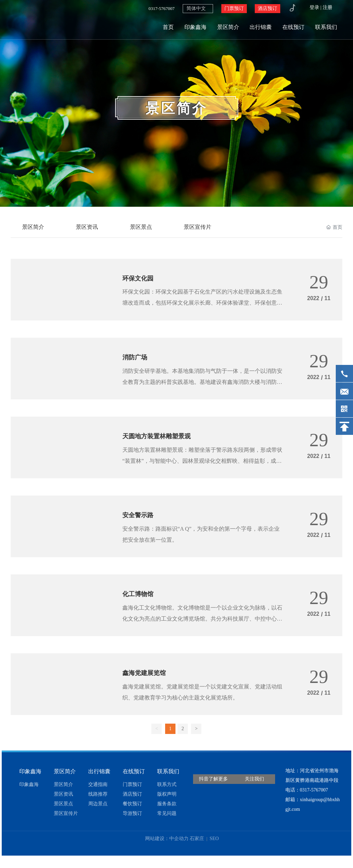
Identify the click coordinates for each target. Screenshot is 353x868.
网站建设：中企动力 (167, 848)
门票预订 (234, 8)
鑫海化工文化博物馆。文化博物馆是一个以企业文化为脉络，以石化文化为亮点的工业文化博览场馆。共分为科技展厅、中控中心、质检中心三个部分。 (202, 627)
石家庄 (197, 848)
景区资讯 (89, 227)
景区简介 (176, 108)
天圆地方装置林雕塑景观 (160, 441)
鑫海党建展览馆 (147, 682)
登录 (315, 7)
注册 (327, 7)
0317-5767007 (162, 8)
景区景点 (143, 227)
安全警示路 (140, 521)
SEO (214, 848)
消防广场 (136, 360)
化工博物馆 (140, 602)
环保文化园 (140, 280)
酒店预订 (268, 8)
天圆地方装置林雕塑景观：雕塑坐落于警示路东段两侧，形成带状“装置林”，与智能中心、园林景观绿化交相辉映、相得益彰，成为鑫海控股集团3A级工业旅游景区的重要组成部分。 (202, 466)
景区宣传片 (201, 227)
